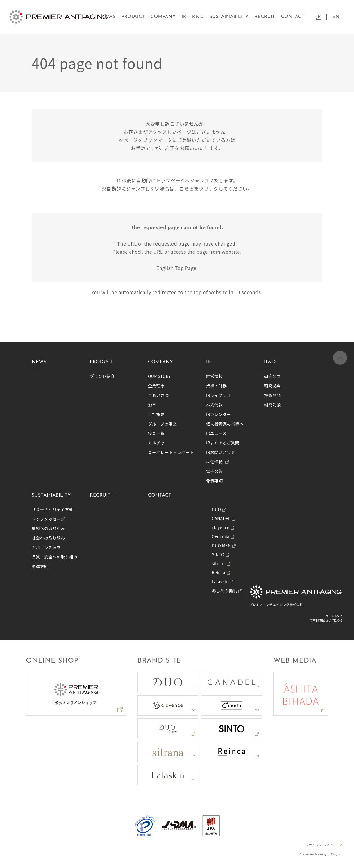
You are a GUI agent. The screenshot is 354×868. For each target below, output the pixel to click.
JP (318, 17)
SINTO (218, 554)
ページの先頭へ (340, 358)
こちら (187, 188)
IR (184, 17)
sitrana (219, 563)
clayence (221, 527)
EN (336, 17)
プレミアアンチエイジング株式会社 (276, 604)
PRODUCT (133, 17)
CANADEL (221, 518)
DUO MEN (221, 545)
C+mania (221, 536)
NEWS (108, 17)
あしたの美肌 (224, 590)
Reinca (219, 572)
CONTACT (293, 17)
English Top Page (177, 268)
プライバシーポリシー (321, 845)
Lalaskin (220, 581)
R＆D (198, 17)
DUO (216, 509)
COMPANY (163, 17)
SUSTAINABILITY (229, 17)
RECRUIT (265, 17)
